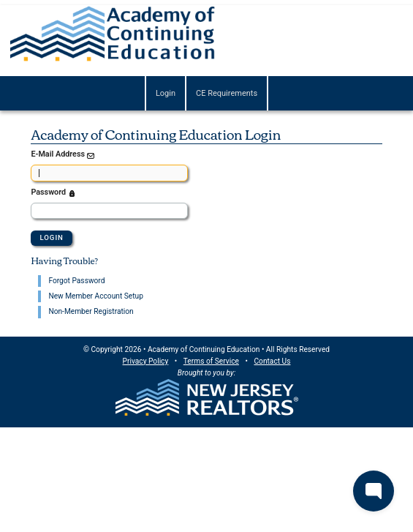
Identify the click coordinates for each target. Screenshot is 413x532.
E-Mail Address (64, 155)
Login (166, 93)
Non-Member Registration (91, 311)
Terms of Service (211, 361)
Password (54, 193)
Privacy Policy (146, 361)
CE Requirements (227, 93)
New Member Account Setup (96, 296)
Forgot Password (76, 281)
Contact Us (272, 361)
